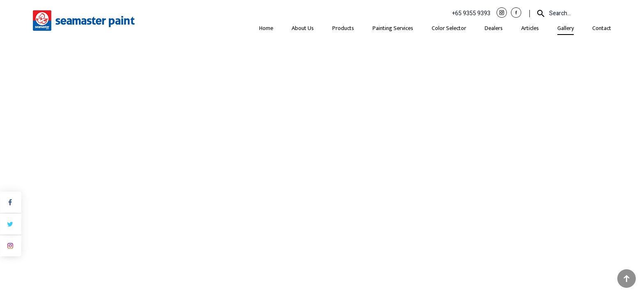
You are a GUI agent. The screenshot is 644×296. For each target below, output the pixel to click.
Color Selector (449, 28)
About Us (303, 28)
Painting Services (393, 28)
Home (266, 28)
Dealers (494, 28)
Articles (530, 28)
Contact (602, 28)
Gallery (566, 28)
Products (343, 28)
